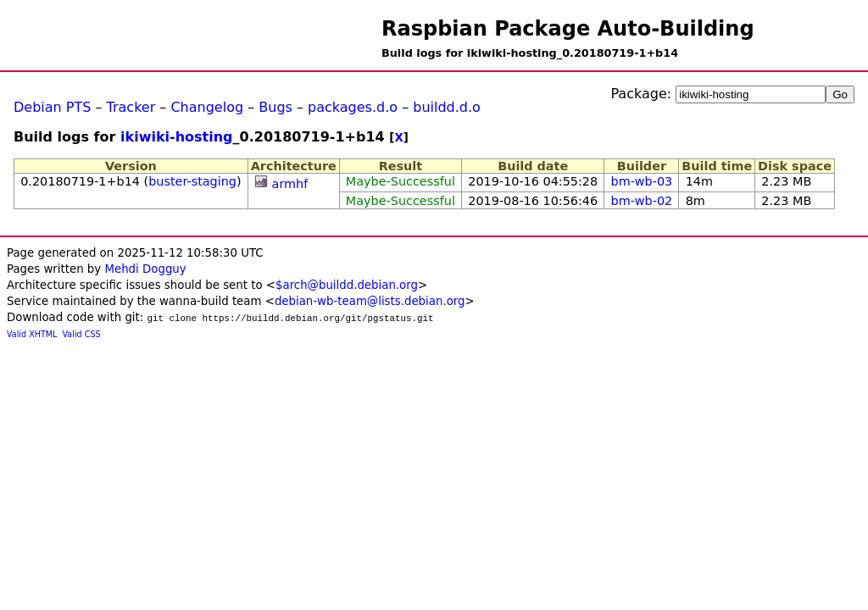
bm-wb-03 (642, 181)
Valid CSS (82, 334)
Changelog (207, 107)
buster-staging (192, 181)
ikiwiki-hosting (177, 137)
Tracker (131, 107)
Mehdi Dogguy (145, 269)
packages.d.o (353, 107)
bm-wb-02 (642, 201)
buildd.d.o (447, 107)
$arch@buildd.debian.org (347, 285)
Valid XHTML (32, 334)
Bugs (275, 107)
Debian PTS (52, 107)
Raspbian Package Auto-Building (568, 29)
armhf (290, 184)
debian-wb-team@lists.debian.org (370, 301)
